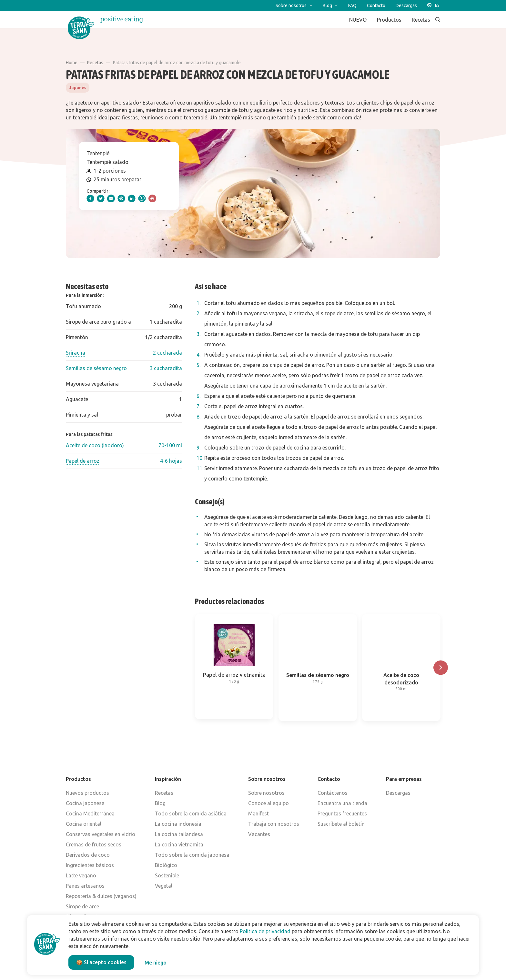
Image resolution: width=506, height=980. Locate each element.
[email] (111, 198)
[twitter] (101, 198)
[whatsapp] (142, 198)
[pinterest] (121, 198)
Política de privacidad (265, 931)
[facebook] (90, 198)
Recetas (95, 63)
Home (72, 63)
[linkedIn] (132, 198)
